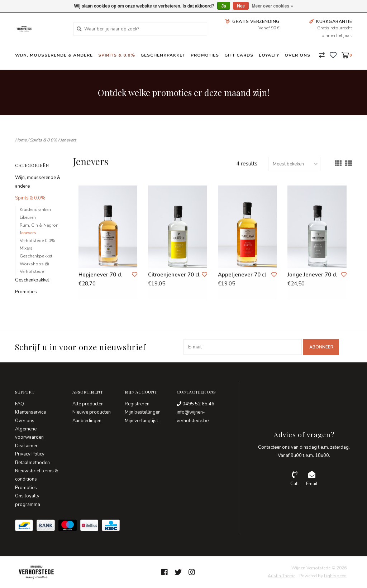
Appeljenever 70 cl (242, 275)
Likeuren (28, 217)
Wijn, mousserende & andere (54, 55)
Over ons (297, 55)
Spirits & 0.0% (117, 55)
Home (21, 140)
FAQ (20, 404)
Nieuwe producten (92, 412)
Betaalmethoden (32, 463)
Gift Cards (239, 55)
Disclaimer (26, 446)
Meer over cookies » (273, 6)
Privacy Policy (30, 454)
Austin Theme (282, 576)
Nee (241, 6)
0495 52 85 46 (196, 404)
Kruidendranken (35, 209)
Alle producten (88, 404)
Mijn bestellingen (143, 412)
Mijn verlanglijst (141, 421)
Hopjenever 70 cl (100, 275)
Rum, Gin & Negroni (40, 225)
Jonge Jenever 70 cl (312, 275)
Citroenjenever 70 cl (174, 275)
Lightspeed (335, 576)
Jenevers (68, 140)
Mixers (26, 248)
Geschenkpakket (163, 55)
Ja (223, 6)
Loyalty (269, 55)
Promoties (205, 55)
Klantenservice (30, 412)
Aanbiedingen (87, 421)
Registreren (137, 404)
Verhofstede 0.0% (37, 241)
